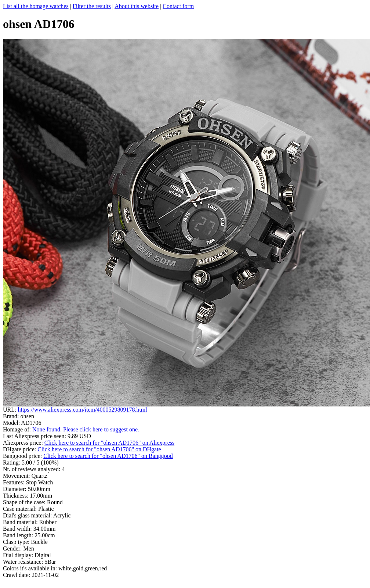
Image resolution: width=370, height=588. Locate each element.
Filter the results (92, 6)
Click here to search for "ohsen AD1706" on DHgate (99, 449)
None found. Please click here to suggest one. (86, 429)
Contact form (178, 6)
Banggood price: (23, 456)
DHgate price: (20, 449)
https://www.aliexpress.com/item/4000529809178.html (82, 410)
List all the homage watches (36, 6)
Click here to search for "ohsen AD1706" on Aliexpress (109, 443)
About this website (137, 6)
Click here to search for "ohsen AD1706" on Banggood (108, 456)
